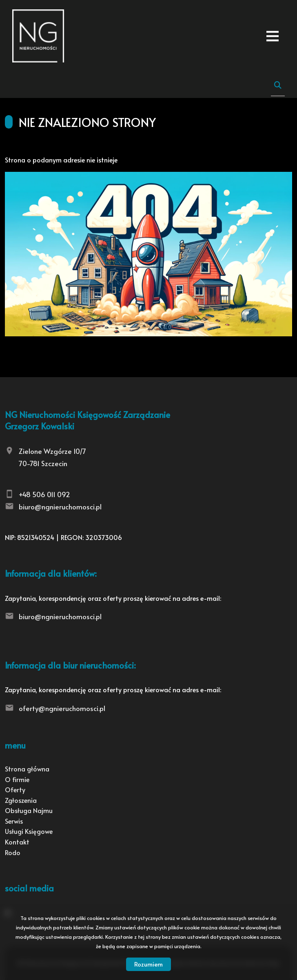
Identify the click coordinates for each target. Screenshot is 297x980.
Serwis (14, 821)
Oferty (15, 789)
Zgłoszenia (21, 800)
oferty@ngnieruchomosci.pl (62, 708)
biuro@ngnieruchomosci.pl (60, 507)
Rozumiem (148, 964)
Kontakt (17, 842)
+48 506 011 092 (44, 494)
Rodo (13, 852)
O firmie (17, 779)
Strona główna (27, 769)
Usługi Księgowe (29, 831)
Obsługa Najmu (29, 810)
